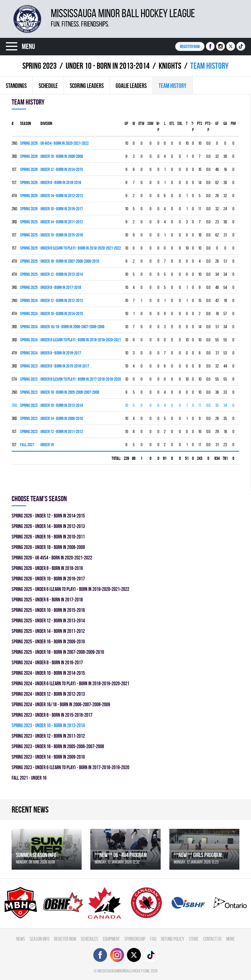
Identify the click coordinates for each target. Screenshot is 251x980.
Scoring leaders (87, 86)
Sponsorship (135, 939)
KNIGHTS (170, 66)
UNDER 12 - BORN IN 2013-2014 (62, 274)
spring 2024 (29, 300)
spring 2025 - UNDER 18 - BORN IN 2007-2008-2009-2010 (58, 652)
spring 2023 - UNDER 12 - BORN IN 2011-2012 (48, 736)
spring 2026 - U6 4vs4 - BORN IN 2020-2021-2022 (52, 558)
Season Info (40, 939)
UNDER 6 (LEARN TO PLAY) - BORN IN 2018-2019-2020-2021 (81, 340)
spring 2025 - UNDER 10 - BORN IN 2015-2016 (48, 610)
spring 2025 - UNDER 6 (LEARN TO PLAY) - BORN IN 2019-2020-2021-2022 (70, 589)
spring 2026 (29, 143)
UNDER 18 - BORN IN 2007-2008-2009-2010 (70, 261)
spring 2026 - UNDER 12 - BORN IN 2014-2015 (48, 516)
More (231, 939)
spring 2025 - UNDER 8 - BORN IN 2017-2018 (47, 600)
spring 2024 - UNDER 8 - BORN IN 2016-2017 (47, 662)
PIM (233, 123)
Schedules (89, 939)
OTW (141, 123)
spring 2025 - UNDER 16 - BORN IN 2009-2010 (48, 641)
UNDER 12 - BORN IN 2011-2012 (62, 431)
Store (194, 939)
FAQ (153, 939)
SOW (150, 123)
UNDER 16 (47, 445)
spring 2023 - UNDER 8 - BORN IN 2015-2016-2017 (52, 715)
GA (225, 123)
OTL (172, 123)
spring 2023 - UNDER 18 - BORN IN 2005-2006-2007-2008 (58, 746)
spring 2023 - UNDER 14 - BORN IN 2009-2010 (48, 757)
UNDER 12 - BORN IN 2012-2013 (62, 300)
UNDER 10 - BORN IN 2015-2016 (62, 235)
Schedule (48, 86)
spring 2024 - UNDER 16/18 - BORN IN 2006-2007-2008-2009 (61, 704)
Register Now (65, 939)
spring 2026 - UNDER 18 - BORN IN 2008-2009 (48, 547)
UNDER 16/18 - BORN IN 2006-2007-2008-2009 (72, 327)
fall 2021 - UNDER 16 (29, 778)
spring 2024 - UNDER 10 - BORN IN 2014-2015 (48, 673)
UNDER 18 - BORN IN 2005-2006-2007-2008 (70, 392)
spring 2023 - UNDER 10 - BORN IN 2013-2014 (48, 725)
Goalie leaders (131, 86)
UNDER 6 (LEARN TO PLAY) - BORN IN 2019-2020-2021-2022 (81, 248)
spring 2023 (40, 66)
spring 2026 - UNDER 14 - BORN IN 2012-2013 (48, 526)
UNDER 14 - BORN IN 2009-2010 (62, 418)
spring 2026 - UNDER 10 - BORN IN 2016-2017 (48, 579)
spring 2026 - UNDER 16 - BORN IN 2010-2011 (48, 537)
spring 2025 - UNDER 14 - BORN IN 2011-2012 (48, 631)
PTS (200, 123)
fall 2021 (27, 445)
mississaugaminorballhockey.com (123, 971)
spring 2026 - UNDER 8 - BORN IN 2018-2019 (47, 568)
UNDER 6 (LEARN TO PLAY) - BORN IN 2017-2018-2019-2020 (81, 379)
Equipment (111, 939)
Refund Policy (173, 939)
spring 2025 (29, 222)
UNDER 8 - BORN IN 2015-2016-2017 (65, 366)
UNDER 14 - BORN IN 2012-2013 (62, 196)
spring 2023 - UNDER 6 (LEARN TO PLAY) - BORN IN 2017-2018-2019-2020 (70, 767)
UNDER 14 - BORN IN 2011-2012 (62, 222)
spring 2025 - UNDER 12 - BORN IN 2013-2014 (48, 620)
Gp (126, 123)
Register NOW (190, 46)
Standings (16, 86)
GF (217, 123)
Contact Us (212, 939)
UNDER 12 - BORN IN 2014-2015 (62, 169)
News (21, 939)
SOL (180, 123)
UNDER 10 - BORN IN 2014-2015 (62, 314)
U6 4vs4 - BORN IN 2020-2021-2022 (64, 143)
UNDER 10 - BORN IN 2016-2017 (62, 209)
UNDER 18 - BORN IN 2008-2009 (62, 156)
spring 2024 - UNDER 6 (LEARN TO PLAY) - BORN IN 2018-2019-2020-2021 (70, 683)
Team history (173, 86)
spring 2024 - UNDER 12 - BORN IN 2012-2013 (48, 694)
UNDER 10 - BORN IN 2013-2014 (108, 66)
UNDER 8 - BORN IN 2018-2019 (61, 182)
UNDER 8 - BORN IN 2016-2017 (61, 353)
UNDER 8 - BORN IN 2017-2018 (61, 287)
